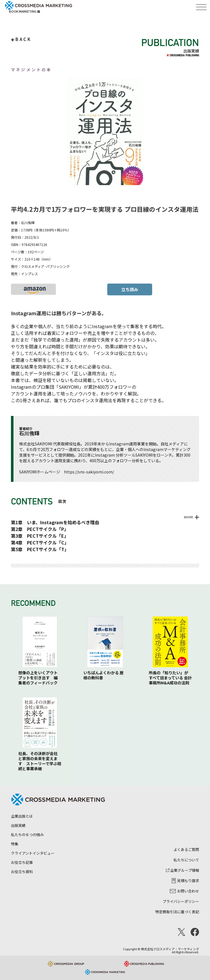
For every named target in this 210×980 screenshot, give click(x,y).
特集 (15, 844)
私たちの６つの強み (27, 835)
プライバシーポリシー (181, 901)
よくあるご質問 (186, 849)
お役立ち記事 (22, 862)
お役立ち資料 (22, 872)
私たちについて (186, 860)
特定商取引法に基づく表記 (177, 912)
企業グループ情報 (182, 870)
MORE (189, 517)
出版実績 (18, 825)
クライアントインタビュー (33, 853)
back (23, 39)
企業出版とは (22, 816)
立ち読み (130, 289)
